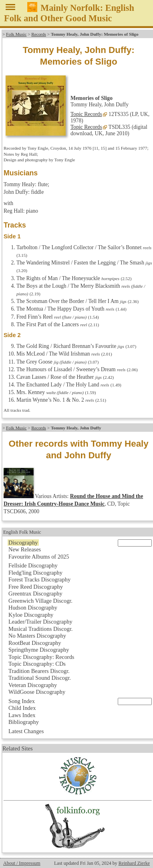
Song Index (22, 701)
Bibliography (24, 722)
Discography (23, 543)
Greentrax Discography (35, 594)
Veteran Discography (33, 685)
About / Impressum (22, 863)
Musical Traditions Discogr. (40, 629)
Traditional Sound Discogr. (40, 678)
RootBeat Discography (35, 643)
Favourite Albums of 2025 (39, 557)
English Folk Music (22, 532)
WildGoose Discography (37, 692)
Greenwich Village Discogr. (40, 601)
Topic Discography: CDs (37, 664)
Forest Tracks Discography (39, 579)
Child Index (22, 708)
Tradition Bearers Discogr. (39, 671)
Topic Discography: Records (41, 657)
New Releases (25, 549)
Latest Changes (26, 731)
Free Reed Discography (36, 587)
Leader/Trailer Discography (40, 622)
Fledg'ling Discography (35, 573)
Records (39, 34)
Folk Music (16, 34)
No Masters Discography (37, 636)
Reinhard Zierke (134, 863)
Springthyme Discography (39, 650)
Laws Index (22, 715)
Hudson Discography (33, 608)
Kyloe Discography (31, 615)
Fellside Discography (33, 565)
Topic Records (86, 114)
